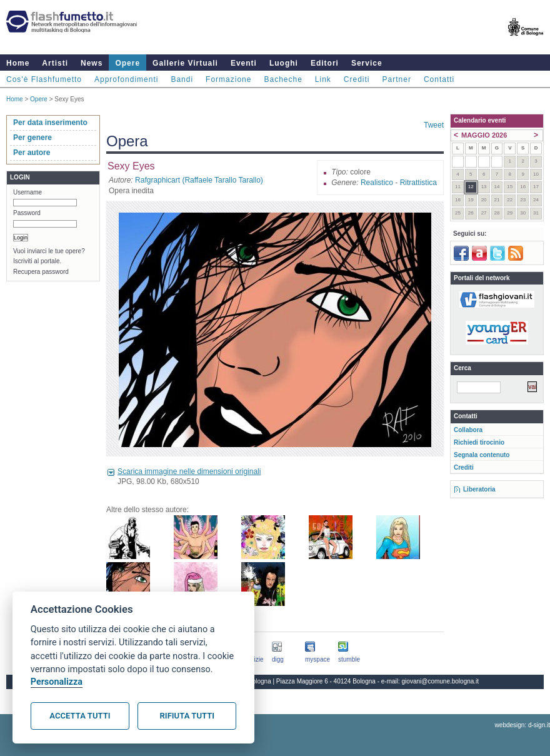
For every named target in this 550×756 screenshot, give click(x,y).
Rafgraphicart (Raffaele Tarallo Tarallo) (199, 180)
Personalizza (57, 682)
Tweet (434, 125)
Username (27, 192)
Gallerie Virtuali (185, 63)
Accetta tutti (80, 716)
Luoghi (284, 63)
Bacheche (283, 79)
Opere (127, 63)
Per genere (32, 138)
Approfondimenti (126, 79)
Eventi (244, 63)
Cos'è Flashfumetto (44, 79)
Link (323, 79)
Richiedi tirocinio (479, 442)
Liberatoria (479, 489)
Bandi (182, 79)
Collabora (468, 430)
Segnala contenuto (482, 455)
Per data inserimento (50, 123)
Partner (397, 79)
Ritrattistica (418, 183)
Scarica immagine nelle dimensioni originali (189, 471)
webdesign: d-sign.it (522, 725)
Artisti (55, 63)
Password (27, 213)
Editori (325, 63)
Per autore (32, 153)
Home (18, 63)
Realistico (377, 183)
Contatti (439, 79)
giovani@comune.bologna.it (441, 681)
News (92, 63)
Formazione (228, 79)
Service (367, 63)
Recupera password (41, 272)
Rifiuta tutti (187, 716)
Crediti (357, 79)
